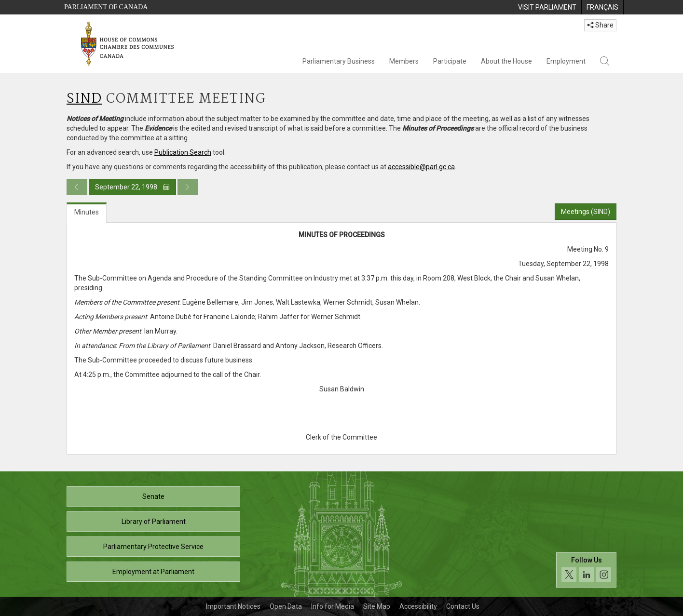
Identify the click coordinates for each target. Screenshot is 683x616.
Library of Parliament (154, 522)
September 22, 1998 (132, 187)
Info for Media (333, 606)
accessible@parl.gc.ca (421, 167)
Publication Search (183, 152)
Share (600, 25)
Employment (566, 61)
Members (404, 61)
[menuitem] (547, 7)
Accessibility (418, 606)
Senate (153, 496)
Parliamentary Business (339, 61)
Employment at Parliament (153, 572)
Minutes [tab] (87, 212)
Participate (450, 61)
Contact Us (463, 606)
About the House (506, 61)
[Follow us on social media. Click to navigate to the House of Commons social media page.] (586, 570)
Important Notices (233, 606)
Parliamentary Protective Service (153, 547)
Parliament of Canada (106, 7)
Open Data (286, 606)
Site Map (377, 606)
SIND (84, 99)
